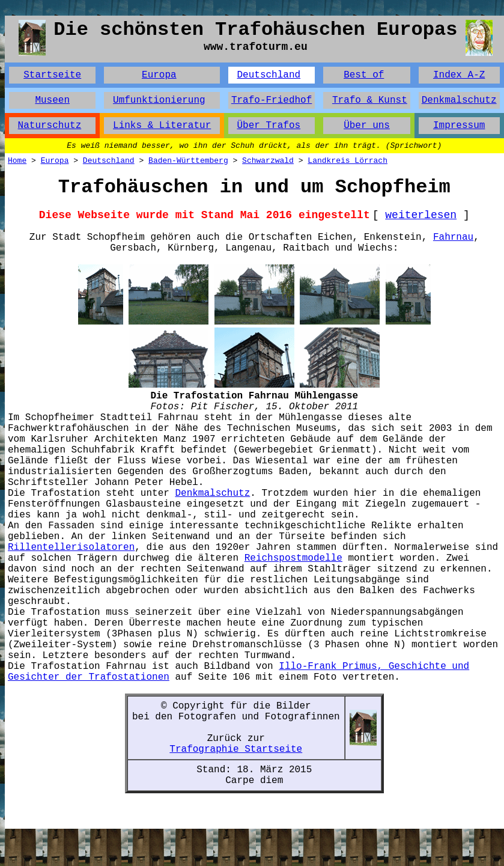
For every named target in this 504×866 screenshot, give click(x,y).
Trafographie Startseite (236, 749)
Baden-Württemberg (188, 161)
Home (17, 161)
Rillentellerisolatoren (71, 547)
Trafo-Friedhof (272, 100)
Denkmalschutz (459, 100)
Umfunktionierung (159, 100)
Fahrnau (453, 237)
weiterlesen (421, 215)
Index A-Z (459, 75)
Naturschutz (50, 126)
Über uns (367, 126)
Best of (364, 75)
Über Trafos (269, 126)
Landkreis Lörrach (348, 161)
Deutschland (269, 75)
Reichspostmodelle (293, 558)
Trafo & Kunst (370, 100)
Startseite (52, 75)
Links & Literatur (162, 126)
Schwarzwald (268, 161)
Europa (159, 75)
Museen (52, 100)
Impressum (459, 126)
